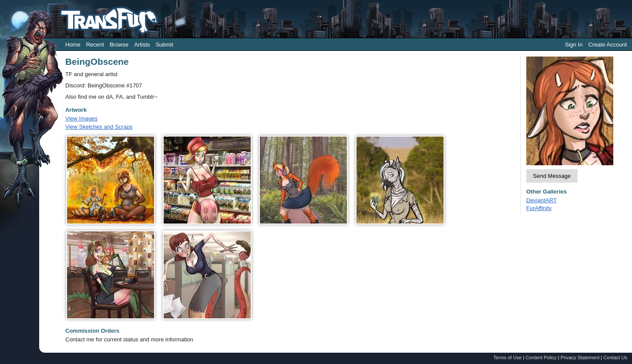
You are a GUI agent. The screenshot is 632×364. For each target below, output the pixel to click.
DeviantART (541, 200)
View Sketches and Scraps (99, 127)
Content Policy (541, 357)
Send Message (552, 176)
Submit (164, 45)
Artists (142, 45)
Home (73, 45)
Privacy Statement (580, 357)
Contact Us (615, 357)
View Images (81, 119)
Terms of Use (507, 357)
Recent (95, 45)
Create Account (607, 45)
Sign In (574, 45)
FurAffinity (539, 208)
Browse (119, 45)
